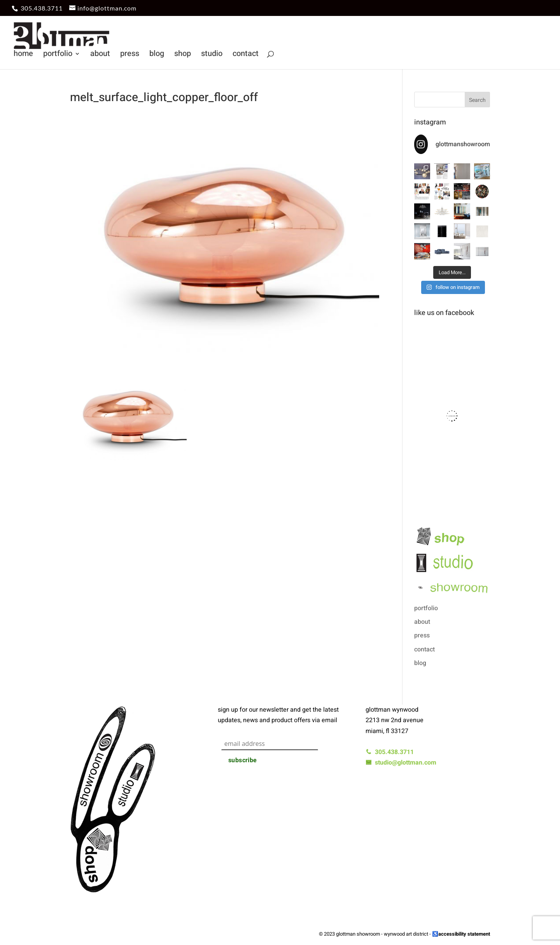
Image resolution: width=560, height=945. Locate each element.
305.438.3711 (42, 8)
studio (212, 55)
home (23, 55)
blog (157, 55)
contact (246, 55)
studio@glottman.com (401, 763)
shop (183, 55)
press (130, 55)
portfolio (58, 55)
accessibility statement (464, 934)
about (100, 55)
